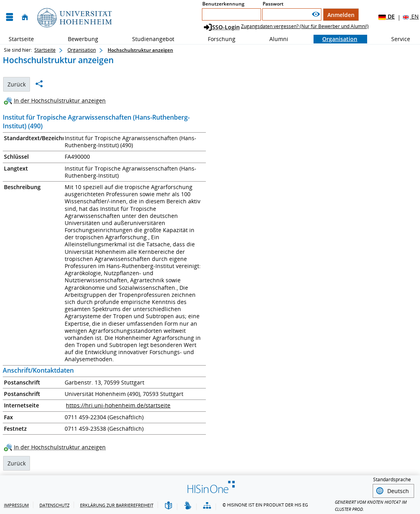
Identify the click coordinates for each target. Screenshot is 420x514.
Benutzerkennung (223, 4)
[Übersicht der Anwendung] (207, 505)
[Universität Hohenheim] (74, 17)
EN (410, 17)
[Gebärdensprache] (188, 505)
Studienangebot (149, 39)
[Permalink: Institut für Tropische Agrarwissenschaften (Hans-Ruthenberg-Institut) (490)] (39, 84)
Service (396, 39)
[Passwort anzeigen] (316, 14)
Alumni (274, 39)
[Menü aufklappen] (9, 17)
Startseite (21, 39)
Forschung (217, 39)
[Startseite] (25, 17)
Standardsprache (392, 479)
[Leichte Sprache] (168, 505)
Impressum (16, 504)
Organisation (335, 39)
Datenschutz (54, 504)
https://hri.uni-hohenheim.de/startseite (118, 405)
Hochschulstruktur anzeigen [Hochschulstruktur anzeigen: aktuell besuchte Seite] (140, 50)
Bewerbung (79, 39)
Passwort (273, 4)
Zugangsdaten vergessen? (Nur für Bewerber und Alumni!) (305, 26)
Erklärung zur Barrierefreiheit (117, 504)
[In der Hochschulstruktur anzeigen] (57, 100)
